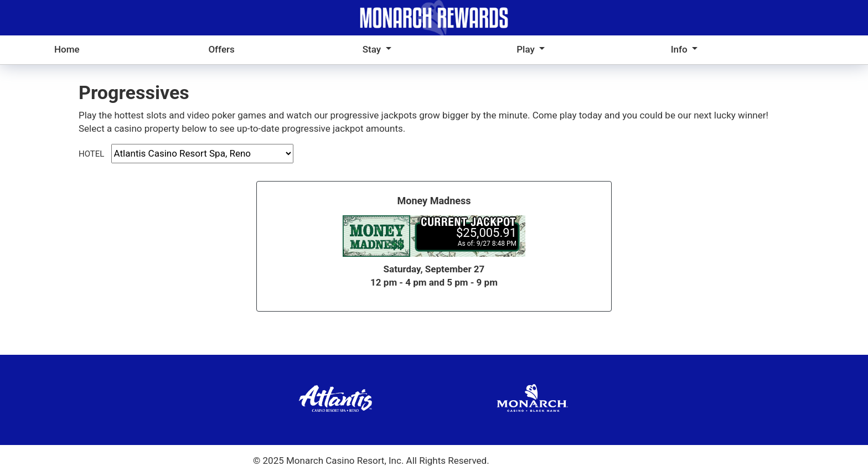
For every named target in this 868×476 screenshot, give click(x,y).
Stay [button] (373, 49)
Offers (221, 49)
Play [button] (527, 49)
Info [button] (680, 49)
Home (67, 49)
